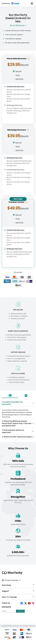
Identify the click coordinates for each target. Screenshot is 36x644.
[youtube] (29, 603)
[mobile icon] (32, 3)
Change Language (11, 580)
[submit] (20, 611)
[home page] (6, 4)
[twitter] (25, 603)
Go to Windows (18, 25)
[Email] (9, 611)
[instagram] (33, 603)
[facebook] (22, 603)
